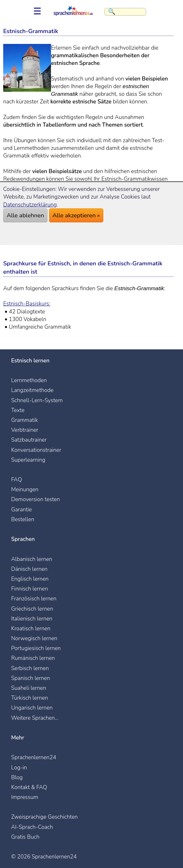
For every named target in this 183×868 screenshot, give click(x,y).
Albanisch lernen (32, 559)
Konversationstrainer (36, 450)
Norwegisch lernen (34, 638)
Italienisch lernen (32, 619)
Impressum (25, 797)
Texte (18, 410)
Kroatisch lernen (31, 628)
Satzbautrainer (29, 440)
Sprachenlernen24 (34, 757)
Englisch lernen (30, 579)
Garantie (22, 509)
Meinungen (25, 489)
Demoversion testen (36, 499)
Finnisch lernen (29, 589)
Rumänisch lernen (33, 658)
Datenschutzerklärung (30, 205)
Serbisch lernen (30, 668)
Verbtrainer (25, 430)
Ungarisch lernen (32, 708)
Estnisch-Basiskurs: (27, 304)
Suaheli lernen (29, 688)
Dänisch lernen (29, 569)
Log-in (19, 767)
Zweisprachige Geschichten (44, 817)
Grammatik (25, 420)
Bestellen (23, 519)
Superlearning (28, 460)
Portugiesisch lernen (36, 648)
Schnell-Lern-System (37, 400)
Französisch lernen (34, 598)
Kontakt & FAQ (29, 787)
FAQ (17, 479)
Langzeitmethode (32, 390)
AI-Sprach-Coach (32, 827)
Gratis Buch (25, 837)
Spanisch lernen (31, 678)
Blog (17, 777)
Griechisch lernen (32, 609)
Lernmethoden (29, 380)
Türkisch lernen (30, 698)
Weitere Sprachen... (35, 718)
